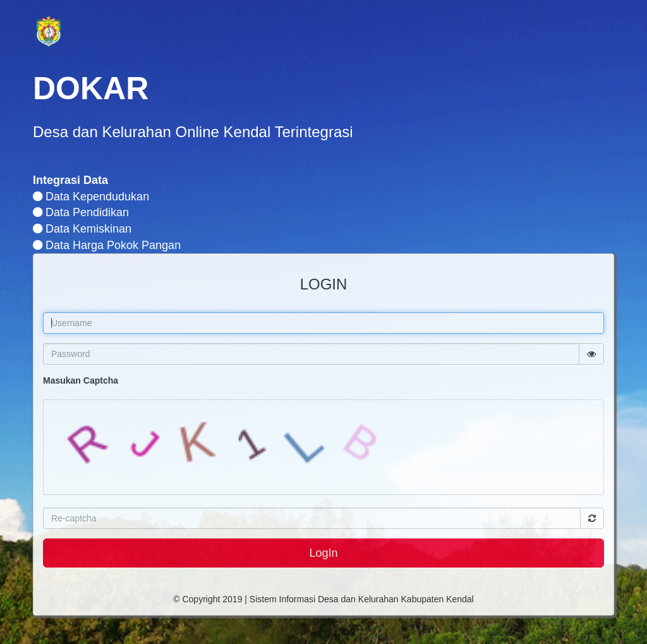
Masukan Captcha (81, 380)
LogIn (323, 553)
